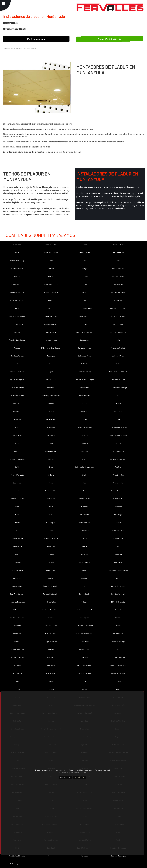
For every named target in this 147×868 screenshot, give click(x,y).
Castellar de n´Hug (17, 261)
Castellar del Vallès (84, 253)
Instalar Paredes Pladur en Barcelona (20, 48)
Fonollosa (118, 554)
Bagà (17, 308)
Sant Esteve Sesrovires (84, 634)
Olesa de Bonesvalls (17, 499)
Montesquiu (84, 411)
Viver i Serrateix (17, 284)
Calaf (17, 253)
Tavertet (118, 403)
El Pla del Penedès (118, 602)
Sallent (17, 530)
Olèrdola (84, 578)
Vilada (84, 546)
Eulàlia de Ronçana (17, 618)
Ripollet (84, 284)
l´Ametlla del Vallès (84, 522)
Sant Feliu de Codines (118, 332)
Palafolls (118, 467)
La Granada (84, 515)
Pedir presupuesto (36, 39)
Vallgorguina (84, 618)
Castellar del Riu (118, 253)
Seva (51, 261)
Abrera (84, 403)
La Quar (84, 324)
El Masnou (17, 610)
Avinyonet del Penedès (118, 435)
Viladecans (51, 435)
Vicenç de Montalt (118, 348)
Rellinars (51, 475)
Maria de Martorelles (51, 586)
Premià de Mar (118, 483)
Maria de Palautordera (17, 459)
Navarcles (118, 507)
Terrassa (84, 856)
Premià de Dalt (118, 475)
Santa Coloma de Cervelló (118, 570)
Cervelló (118, 522)
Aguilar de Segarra (17, 380)
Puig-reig (51, 388)
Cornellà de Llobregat (118, 459)
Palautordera (118, 634)
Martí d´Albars (84, 562)
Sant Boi (51, 856)
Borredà (84, 419)
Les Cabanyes (84, 395)
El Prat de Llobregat (84, 610)
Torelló (84, 570)
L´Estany (17, 522)
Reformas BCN (7, 48)
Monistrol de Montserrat (118, 308)
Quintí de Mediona (84, 673)
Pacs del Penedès (17, 475)
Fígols (51, 372)
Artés (17, 427)
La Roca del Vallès (51, 324)
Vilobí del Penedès (51, 284)
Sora (118, 689)
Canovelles (17, 665)
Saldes (118, 364)
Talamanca (17, 419)
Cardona (118, 443)
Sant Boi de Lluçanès (17, 856)
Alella (84, 300)
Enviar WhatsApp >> (110, 39)
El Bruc (51, 459)
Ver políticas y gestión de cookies (72, 772)
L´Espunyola (51, 522)
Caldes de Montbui (118, 586)
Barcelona (17, 245)
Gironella (17, 332)
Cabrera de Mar (51, 245)
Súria (51, 364)
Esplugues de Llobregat (118, 372)
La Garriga (118, 515)
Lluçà (84, 483)
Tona (118, 649)
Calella (17, 507)
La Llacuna (84, 276)
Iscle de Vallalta (51, 602)
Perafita (17, 491)
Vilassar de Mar (84, 649)
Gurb (17, 554)
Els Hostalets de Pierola (51, 610)
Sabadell (17, 642)
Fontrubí (17, 348)
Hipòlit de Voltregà (17, 372)
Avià (118, 419)
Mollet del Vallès (84, 594)
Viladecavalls (17, 435)
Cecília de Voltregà (118, 642)
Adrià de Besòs (17, 324)
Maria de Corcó (51, 634)
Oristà (118, 261)
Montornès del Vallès (84, 308)
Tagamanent (51, 419)
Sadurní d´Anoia (84, 642)
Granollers (17, 634)
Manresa (84, 507)
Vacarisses (17, 364)
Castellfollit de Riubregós (84, 380)
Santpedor (84, 451)
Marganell (17, 626)
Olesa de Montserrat (118, 491)
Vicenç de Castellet (84, 665)
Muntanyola (51, 356)
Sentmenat (84, 340)
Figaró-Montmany (84, 372)
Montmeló (118, 411)
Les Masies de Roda (17, 395)
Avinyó (84, 269)
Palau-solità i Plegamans (84, 467)
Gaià (118, 340)
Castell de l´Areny (17, 388)
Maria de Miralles (51, 316)
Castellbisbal (51, 546)
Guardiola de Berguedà (84, 626)
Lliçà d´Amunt (84, 499)
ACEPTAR (80, 777)
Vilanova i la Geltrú (51, 538)
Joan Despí (51, 657)
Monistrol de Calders (17, 316)
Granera (51, 554)
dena (118, 578)
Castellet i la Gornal (118, 380)
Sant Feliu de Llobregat (84, 332)
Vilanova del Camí (17, 649)
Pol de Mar (118, 562)
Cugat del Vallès (51, 642)
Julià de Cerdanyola (17, 657)
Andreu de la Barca (118, 292)
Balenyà (118, 610)
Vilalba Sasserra (17, 269)
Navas (51, 467)
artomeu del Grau (118, 245)
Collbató (84, 602)
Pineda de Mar (17, 546)
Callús (51, 530)
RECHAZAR (65, 777)
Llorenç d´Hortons (17, 292)
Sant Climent (118, 324)
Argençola (51, 427)
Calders (17, 276)
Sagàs (51, 483)
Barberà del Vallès (84, 356)
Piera (84, 586)
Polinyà (84, 538)
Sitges (84, 245)
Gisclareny (84, 554)
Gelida (17, 467)
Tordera (51, 403)
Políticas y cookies (17, 864)
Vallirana (51, 411)
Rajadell (84, 475)
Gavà (84, 491)
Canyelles (84, 657)
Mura (17, 515)
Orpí (84, 261)
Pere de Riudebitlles (51, 594)
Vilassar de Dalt (17, 538)
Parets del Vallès (51, 491)
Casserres (17, 578)
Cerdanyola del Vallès (51, 292)
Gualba (118, 626)
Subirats (84, 364)
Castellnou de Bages (84, 427)
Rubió (51, 507)
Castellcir (84, 443)
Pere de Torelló (51, 673)
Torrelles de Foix (51, 380)
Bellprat (17, 451)
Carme (51, 578)
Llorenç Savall (118, 284)
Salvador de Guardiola (118, 665)
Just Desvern (51, 332)
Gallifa (84, 689)
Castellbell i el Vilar (51, 253)
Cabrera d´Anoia (118, 276)
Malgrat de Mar (51, 451)
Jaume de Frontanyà (17, 602)
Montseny (51, 649)
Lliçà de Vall (51, 499)
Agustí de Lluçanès (17, 300)
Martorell (118, 618)
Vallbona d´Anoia (118, 356)
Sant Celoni (17, 403)
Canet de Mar (51, 665)
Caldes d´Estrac (118, 269)
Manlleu (51, 562)
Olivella (118, 681)
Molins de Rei (118, 499)
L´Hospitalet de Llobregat (51, 348)
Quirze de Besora (84, 348)
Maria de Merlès (84, 316)
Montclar (17, 689)
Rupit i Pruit (51, 570)
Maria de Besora (51, 340)
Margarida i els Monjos (118, 316)
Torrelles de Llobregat (17, 340)
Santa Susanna (118, 451)
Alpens (51, 300)
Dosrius (84, 459)
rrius (17, 443)
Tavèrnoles (17, 411)
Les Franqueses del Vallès (51, 395)
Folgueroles (17, 562)
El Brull (51, 276)
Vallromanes (84, 388)
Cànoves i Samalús (118, 657)
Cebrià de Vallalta (17, 356)
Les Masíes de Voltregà (118, 388)
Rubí (51, 515)
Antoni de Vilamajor (118, 673)
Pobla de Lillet (118, 538)
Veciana (51, 269)
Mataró (84, 292)
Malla (51, 443)
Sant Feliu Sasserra (17, 594)
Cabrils (51, 308)
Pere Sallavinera (17, 570)
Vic (118, 546)
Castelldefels (17, 586)
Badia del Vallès (118, 530)
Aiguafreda (118, 300)
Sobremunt (17, 483)
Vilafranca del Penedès (118, 427)
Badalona (84, 435)
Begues (51, 689)
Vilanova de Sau (51, 626)
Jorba (118, 395)
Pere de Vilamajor (17, 673)
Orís (17, 681)
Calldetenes (84, 530)
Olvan (51, 681)
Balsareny (51, 618)
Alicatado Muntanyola (118, 856)
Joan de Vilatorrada (118, 594)
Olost (84, 681)
